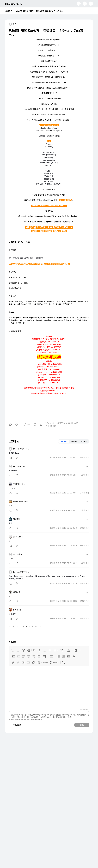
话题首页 (9, 11)
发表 (82, 725)
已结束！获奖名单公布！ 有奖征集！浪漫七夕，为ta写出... (39, 11)
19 (40, 627)
